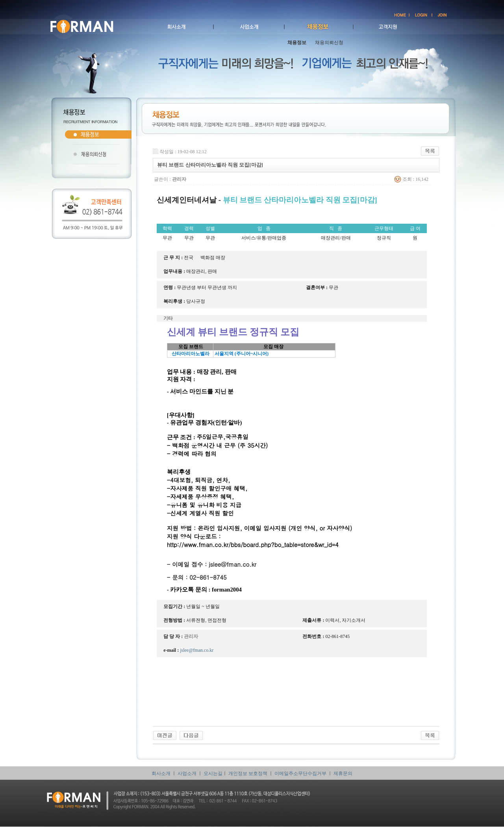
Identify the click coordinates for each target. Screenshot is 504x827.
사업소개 (187, 773)
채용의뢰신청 (329, 43)
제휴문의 (343, 773)
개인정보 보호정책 (248, 773)
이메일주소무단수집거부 (300, 773)
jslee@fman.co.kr (233, 564)
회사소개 (161, 773)
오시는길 (213, 773)
